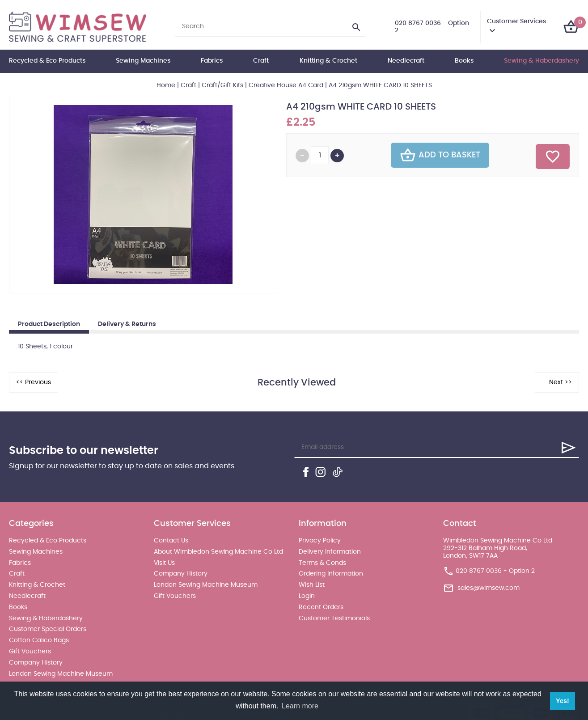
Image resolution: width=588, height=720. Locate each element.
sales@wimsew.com (489, 588)
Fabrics (212, 61)
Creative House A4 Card (286, 85)
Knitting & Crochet (328, 61)
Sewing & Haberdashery (541, 61)
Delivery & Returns (127, 324)
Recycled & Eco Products (47, 61)
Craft (261, 61)
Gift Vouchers (30, 652)
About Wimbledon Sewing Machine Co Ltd (218, 552)
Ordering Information (331, 574)
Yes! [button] (563, 701)
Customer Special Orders (48, 629)
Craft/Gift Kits (222, 85)
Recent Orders (321, 607)
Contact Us (171, 541)
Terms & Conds (322, 563)
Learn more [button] (300, 706)
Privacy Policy (320, 541)
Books (464, 61)
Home (166, 85)
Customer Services (516, 21)
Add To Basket (440, 155)
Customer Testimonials (334, 618)
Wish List (312, 585)
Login (307, 596)
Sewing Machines (143, 61)
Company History (36, 663)
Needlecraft (406, 61)
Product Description (49, 324)
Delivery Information (330, 552)
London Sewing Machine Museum (61, 674)
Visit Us (164, 563)
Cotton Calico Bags (39, 640)
